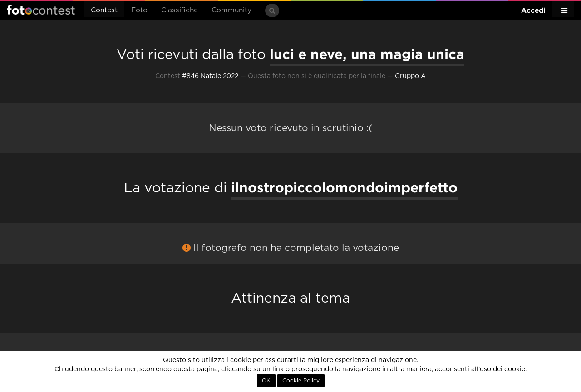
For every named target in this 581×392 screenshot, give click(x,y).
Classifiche (180, 10)
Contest (104, 10)
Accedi (533, 10)
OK (266, 381)
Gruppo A (410, 76)
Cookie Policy (301, 381)
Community (231, 10)
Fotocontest (41, 10)
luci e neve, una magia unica (367, 54)
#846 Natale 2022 (210, 76)
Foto (139, 10)
